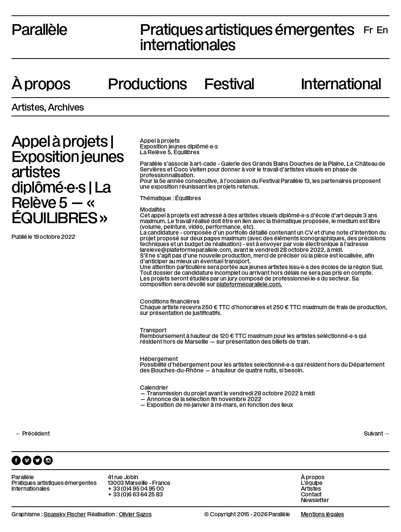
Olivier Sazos (135, 514)
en (382, 29)
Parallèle (39, 28)
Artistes (28, 106)
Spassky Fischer (65, 514)
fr (368, 29)
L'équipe (312, 482)
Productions (147, 82)
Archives (66, 106)
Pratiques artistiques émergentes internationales (54, 485)
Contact (311, 494)
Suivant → (377, 433)
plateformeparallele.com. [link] (249, 284)
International (341, 82)
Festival (229, 82)
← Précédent (32, 433)
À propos (41, 82)
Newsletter (315, 500)
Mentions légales (322, 514)
